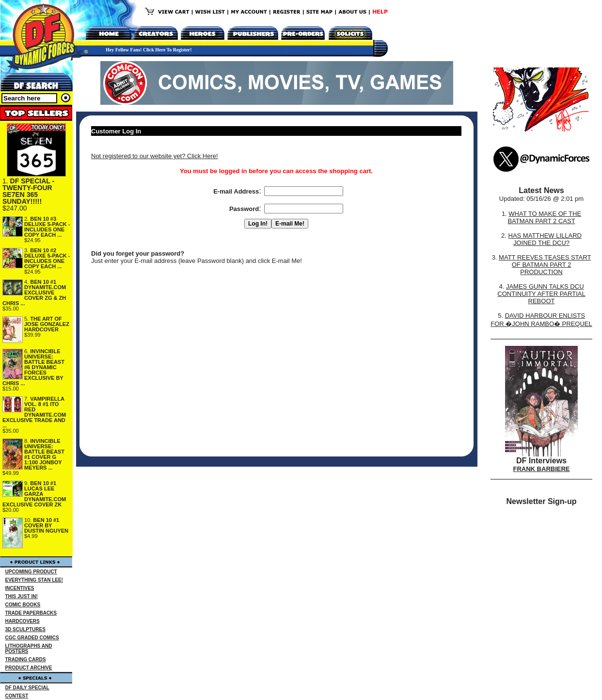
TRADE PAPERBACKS (31, 613)
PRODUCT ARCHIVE (29, 668)
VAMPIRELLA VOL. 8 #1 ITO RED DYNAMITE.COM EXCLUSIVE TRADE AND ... (34, 412)
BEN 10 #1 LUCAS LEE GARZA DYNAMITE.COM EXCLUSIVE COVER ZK (34, 494)
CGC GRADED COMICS (32, 638)
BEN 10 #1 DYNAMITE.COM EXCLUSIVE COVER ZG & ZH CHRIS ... (34, 293)
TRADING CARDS (26, 659)
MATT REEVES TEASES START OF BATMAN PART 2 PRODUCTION (545, 265)
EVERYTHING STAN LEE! (34, 580)
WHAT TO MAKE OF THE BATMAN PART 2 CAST (544, 217)
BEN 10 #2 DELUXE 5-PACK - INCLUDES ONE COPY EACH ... (47, 258)
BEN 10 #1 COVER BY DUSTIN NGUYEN (46, 525)
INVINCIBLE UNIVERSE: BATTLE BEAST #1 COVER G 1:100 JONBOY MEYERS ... (44, 454)
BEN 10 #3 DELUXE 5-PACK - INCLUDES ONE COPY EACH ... (47, 227)
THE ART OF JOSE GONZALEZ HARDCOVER (47, 324)
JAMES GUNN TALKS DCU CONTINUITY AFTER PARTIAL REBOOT (541, 294)
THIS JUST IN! (22, 596)
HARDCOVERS (23, 621)
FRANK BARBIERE (542, 469)
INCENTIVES (20, 588)
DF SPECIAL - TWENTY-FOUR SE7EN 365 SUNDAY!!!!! (28, 191)
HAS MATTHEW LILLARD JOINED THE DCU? (545, 239)
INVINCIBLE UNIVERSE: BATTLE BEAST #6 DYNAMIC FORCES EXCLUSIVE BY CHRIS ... (33, 367)
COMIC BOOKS (23, 605)
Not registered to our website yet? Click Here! (155, 156)
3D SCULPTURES (25, 629)
